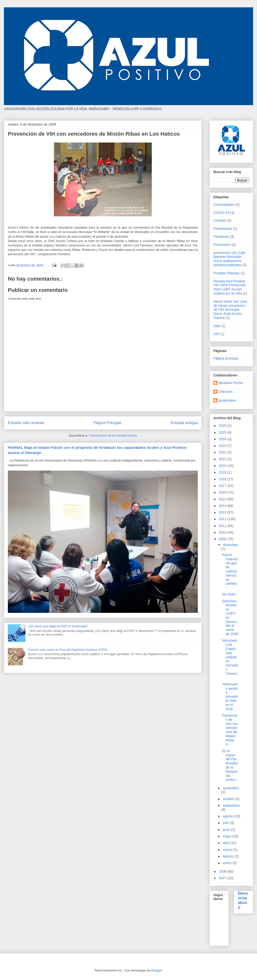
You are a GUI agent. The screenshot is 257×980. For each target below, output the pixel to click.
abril (226, 843)
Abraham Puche (231, 383)
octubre (229, 799)
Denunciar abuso (243, 900)
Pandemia (221, 237)
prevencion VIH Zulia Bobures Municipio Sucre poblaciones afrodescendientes (229, 259)
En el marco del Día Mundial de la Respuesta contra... (230, 765)
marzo (228, 850)
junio (227, 830)
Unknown (225, 392)
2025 (223, 432)
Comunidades (224, 205)
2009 (223, 539)
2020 (223, 466)
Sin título (229, 594)
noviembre (231, 788)
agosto (228, 816)
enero (228, 863)
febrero (229, 856)
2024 (223, 439)
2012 (223, 519)
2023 (223, 446)
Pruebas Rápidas (227, 273)
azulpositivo (227, 400)
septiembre (231, 805)
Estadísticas (223, 229)
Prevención (222, 245)
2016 (223, 492)
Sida (217, 326)
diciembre (230, 545)
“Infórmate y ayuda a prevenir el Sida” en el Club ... (230, 697)
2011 (223, 526)
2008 (223, 871)
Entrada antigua (184, 423)
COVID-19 (221, 213)
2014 (223, 506)
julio (226, 823)
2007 (223, 878)
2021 (223, 459)
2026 (223, 426)
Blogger (156, 970)
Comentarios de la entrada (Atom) (113, 435)
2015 (223, 499)
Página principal (226, 358)
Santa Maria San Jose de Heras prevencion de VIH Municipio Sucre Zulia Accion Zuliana (230, 310)
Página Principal (108, 423)
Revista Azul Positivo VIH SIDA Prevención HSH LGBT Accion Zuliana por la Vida (230, 287)
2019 (223, 472)
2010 (223, 532)
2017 (223, 486)
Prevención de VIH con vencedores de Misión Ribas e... (230, 730)
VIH (216, 334)
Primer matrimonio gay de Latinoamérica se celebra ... (230, 571)
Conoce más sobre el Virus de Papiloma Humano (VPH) (67, 650)
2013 (223, 512)
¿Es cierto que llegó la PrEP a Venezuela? (58, 626)
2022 (223, 452)
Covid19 (220, 220)
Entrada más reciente (26, 423)
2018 (223, 479)
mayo (227, 836)
